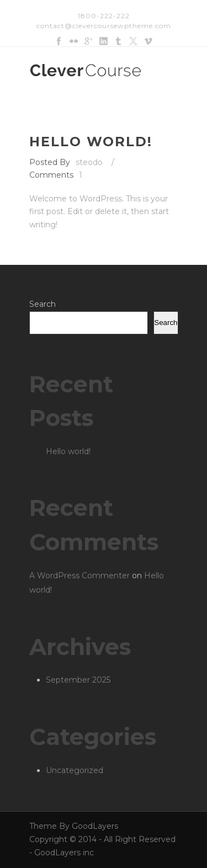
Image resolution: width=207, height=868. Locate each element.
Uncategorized (75, 770)
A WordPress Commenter (79, 576)
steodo (89, 162)
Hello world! (91, 142)
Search (43, 304)
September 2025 (78, 680)
